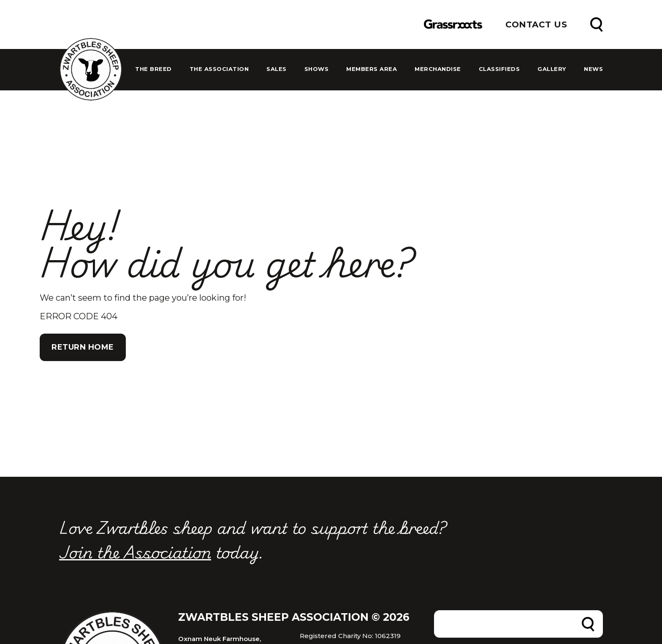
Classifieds (499, 69)
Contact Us (536, 24)
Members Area (372, 69)
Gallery (552, 69)
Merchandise (438, 69)
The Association (219, 69)
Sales (277, 69)
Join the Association (135, 552)
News (593, 69)
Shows (317, 69)
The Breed (153, 69)
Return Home (83, 347)
